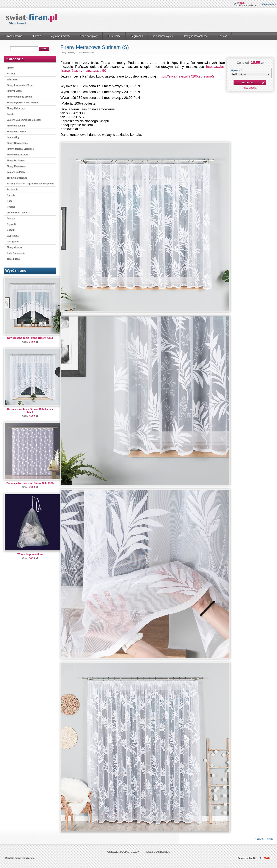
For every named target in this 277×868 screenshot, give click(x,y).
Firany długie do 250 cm (20, 97)
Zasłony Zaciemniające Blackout (24, 120)
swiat (32, 17)
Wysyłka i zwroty (60, 36)
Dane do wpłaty (89, 36)
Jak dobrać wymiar (163, 36)
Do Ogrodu (13, 242)
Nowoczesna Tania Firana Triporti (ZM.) (30, 338)
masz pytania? (250, 88)
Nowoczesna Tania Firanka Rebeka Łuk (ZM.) (30, 410)
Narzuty (11, 195)
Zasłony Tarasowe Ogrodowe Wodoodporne (30, 184)
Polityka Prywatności (196, 36)
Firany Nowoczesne (17, 143)
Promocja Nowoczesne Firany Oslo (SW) (30, 483)
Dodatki (11, 230)
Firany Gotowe (15, 247)
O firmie (36, 36)
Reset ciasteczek (157, 852)
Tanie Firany (13, 259)
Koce (10, 201)
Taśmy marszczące (17, 178)
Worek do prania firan (30, 554)
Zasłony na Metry (16, 172)
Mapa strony (268, 4)
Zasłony (11, 74)
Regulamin (137, 36)
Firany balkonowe (16, 132)
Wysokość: (237, 70)
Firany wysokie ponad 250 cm (23, 103)
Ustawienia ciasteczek (123, 852)
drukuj (270, 839)
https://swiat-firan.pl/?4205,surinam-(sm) (189, 76)
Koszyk (241, 3)
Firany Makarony (16, 108)
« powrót (259, 839)
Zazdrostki (12, 189)
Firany (10, 68)
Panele (11, 114)
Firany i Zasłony (68, 53)
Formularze (114, 36)
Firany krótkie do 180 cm (20, 85)
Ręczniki (11, 224)
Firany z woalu (15, 91)
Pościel (11, 207)
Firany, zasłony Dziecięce (20, 149)
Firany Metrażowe (16, 166)
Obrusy (11, 218)
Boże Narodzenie (16, 253)
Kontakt (222, 36)
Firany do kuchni (16, 126)
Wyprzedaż (13, 236)
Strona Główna (14, 36)
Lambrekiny (13, 137)
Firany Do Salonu (16, 160)
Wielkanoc (12, 79)
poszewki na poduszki (19, 213)
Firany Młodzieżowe (17, 155)
